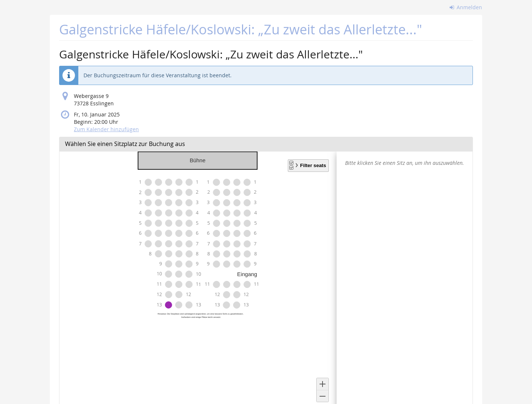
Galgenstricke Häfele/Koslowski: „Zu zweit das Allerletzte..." (241, 29)
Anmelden (466, 7)
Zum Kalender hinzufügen (106, 129)
